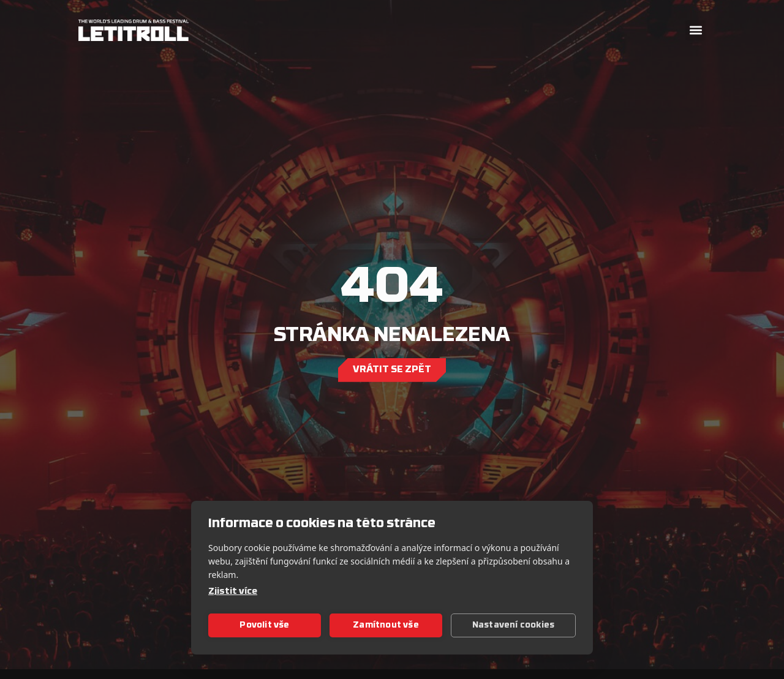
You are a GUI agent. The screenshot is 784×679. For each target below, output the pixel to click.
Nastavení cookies (513, 625)
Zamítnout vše (386, 625)
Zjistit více (233, 592)
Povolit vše (264, 625)
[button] (695, 30)
